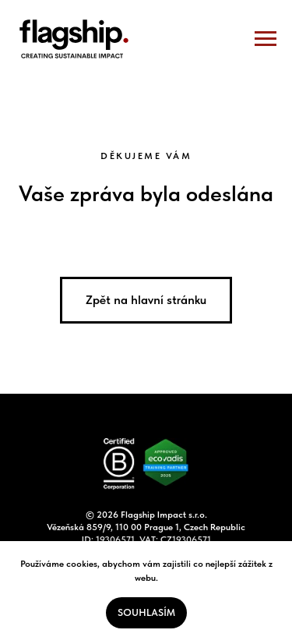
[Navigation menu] (266, 39)
